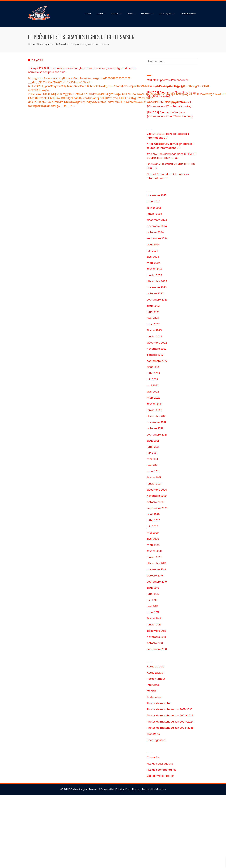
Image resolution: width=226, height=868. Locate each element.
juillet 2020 (154, 520)
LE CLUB (101, 14)
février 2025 (154, 208)
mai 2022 (153, 386)
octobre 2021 (155, 428)
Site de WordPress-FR (160, 776)
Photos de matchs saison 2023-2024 (170, 722)
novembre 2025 (157, 195)
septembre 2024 (157, 238)
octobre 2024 (155, 232)
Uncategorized (156, 740)
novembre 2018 (156, 637)
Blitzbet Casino (156, 174)
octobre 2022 (155, 355)
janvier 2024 (155, 275)
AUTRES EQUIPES (167, 14)
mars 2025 (154, 202)
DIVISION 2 (117, 14)
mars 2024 (154, 263)
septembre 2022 (157, 361)
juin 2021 (152, 453)
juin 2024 (153, 251)
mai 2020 (153, 533)
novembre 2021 (156, 422)
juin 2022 (152, 379)
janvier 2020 (155, 557)
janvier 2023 (155, 337)
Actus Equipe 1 (156, 673)
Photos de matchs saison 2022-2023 (170, 716)
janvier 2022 (154, 410)
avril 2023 (153, 318)
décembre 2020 (157, 490)
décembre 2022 (157, 343)
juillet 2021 (153, 447)
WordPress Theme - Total (134, 789)
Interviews (153, 685)
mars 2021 (153, 471)
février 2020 (154, 551)
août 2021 (153, 441)
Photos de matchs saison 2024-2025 (170, 728)
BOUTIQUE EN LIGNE (188, 13)
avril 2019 (153, 606)
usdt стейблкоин (156, 134)
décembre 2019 (157, 563)
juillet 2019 (153, 594)
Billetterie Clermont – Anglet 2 (166, 86)
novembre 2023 (157, 287)
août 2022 (153, 367)
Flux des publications (160, 764)
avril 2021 (153, 465)
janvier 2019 (154, 625)
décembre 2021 (157, 416)
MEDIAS (131, 14)
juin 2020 (153, 526)
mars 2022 (154, 398)
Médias (151, 691)
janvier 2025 (154, 214)
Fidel (150, 164)
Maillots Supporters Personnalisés (168, 80)
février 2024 (154, 269)
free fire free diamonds (162, 154)
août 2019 (153, 588)
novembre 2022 (157, 349)
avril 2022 (153, 392)
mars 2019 (153, 612)
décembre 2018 (157, 631)
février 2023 (154, 330)
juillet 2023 (154, 312)
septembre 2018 (157, 649)
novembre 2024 (157, 226)
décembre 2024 (157, 220)
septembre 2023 (157, 300)
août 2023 (153, 306)
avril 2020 (153, 539)
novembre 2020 (157, 496)
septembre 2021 (157, 435)
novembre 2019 (156, 570)
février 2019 (154, 618)
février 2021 (154, 478)
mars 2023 (154, 324)
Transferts (153, 734)
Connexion (154, 757)
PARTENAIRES (147, 14)
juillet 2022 (154, 373)
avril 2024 (153, 257)
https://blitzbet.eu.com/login (165, 144)
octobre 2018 (155, 643)
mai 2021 (152, 459)
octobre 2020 (155, 502)
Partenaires (154, 697)
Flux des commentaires (162, 770)
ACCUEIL (88, 13)
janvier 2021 (154, 484)
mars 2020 (154, 545)
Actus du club (156, 667)
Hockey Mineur (156, 679)
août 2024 (153, 245)
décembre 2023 (157, 281)
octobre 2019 (155, 576)
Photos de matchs (159, 703)
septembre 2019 (157, 582)
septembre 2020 (157, 508)
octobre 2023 (155, 294)
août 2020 (153, 514)
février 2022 (154, 404)
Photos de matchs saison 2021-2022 (170, 709)
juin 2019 (152, 600)
